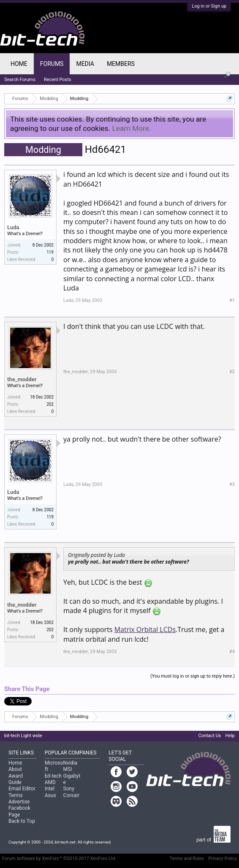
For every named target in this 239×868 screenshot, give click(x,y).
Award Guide (16, 779)
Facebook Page (19, 811)
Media (85, 64)
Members (121, 64)
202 (50, 404)
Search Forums (20, 80)
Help (230, 736)
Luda (13, 227)
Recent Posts (58, 80)
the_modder (22, 379)
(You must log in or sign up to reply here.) (193, 676)
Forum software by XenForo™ (59, 859)
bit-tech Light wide (23, 736)
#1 (232, 300)
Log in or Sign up (209, 6)
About (15, 769)
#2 (232, 372)
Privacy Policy (223, 859)
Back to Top (22, 821)
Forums (52, 64)
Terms (16, 795)
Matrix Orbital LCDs (145, 629)
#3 (232, 484)
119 (50, 252)
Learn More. (131, 128)
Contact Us (209, 736)
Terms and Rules (187, 859)
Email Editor (22, 789)
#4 (232, 652)
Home (19, 64)
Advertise (19, 802)
